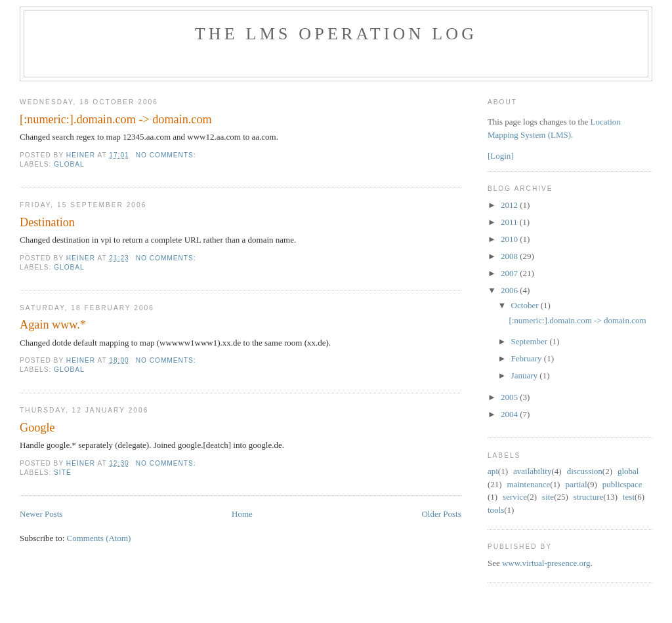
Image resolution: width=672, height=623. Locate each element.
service (515, 497)
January (526, 375)
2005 (510, 397)
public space (622, 484)
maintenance (529, 484)
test (629, 497)
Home (242, 514)
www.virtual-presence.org (546, 563)
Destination (47, 222)
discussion (585, 471)
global (69, 164)
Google (37, 428)
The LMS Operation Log (336, 34)
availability (532, 471)
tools (496, 510)
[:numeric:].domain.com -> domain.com (116, 119)
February (528, 358)
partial (576, 484)
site (63, 472)
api (493, 471)
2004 (510, 414)
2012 (510, 205)
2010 (510, 239)
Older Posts (441, 514)
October (526, 305)
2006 (510, 290)
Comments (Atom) (99, 538)
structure (588, 497)
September (531, 341)
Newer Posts (41, 514)
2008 (510, 256)
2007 (510, 273)
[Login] (501, 156)
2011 (510, 222)
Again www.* (53, 325)
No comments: (167, 155)
